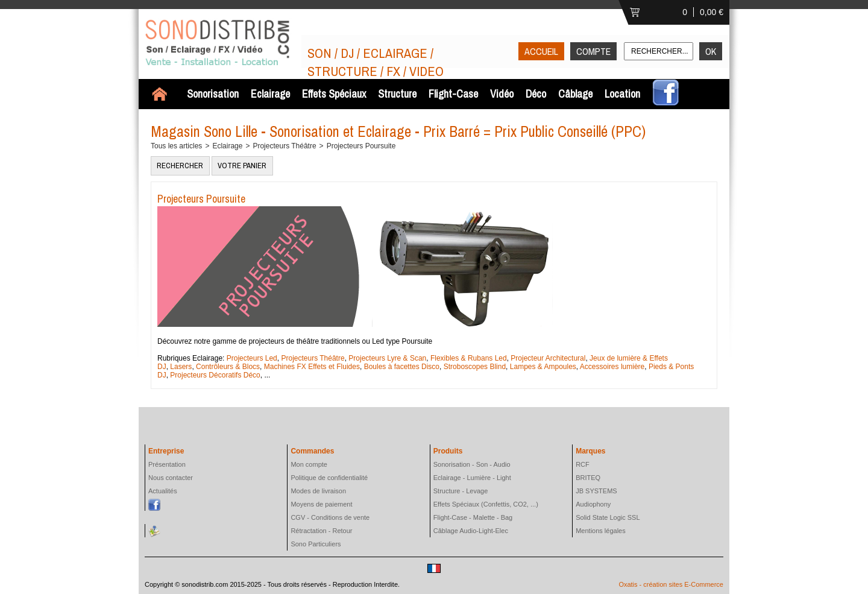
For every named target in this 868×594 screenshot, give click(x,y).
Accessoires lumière (611, 367)
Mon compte (309, 464)
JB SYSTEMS (596, 491)
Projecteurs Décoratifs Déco (215, 375)
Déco (536, 94)
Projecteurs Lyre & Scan (387, 358)
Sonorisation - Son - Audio (472, 464)
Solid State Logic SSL (608, 517)
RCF (583, 464)
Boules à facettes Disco (402, 367)
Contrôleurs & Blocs (228, 367)
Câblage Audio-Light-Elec (471, 531)
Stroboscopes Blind (475, 367)
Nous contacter (171, 478)
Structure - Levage (461, 491)
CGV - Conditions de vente (330, 517)
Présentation (167, 464)
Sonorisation (213, 94)
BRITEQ (588, 478)
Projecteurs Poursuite (361, 146)
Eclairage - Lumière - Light (472, 478)
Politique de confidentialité (329, 478)
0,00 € (712, 12)
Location (622, 94)
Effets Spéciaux (334, 94)
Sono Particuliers (316, 544)
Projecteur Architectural (548, 358)
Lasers (181, 367)
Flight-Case (453, 94)
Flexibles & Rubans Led (469, 358)
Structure (397, 94)
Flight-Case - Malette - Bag (473, 517)
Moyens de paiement (321, 504)
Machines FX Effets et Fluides (312, 367)
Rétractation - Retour (321, 531)
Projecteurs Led (252, 358)
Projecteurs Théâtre (284, 146)
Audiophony (593, 504)
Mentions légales (601, 531)
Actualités (163, 491)
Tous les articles (176, 146)
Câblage (575, 94)
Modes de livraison (318, 491)
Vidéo (502, 94)
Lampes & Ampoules (543, 367)
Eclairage (270, 94)
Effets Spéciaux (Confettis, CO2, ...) (486, 504)
